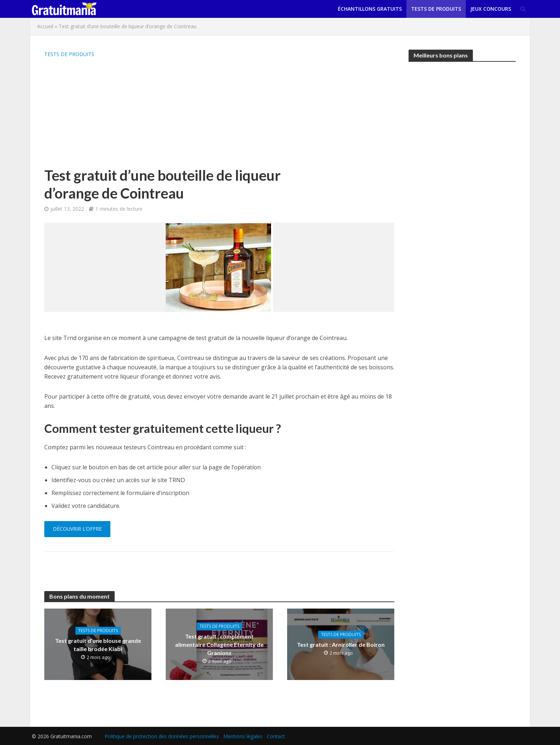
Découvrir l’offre (77, 529)
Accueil (45, 26)
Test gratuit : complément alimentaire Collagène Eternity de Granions (219, 644)
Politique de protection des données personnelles (162, 736)
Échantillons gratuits (370, 9)
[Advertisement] (189, 113)
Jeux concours (491, 9)
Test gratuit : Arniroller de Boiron (341, 644)
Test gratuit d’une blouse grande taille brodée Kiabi (98, 645)
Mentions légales (243, 736)
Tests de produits (436, 9)
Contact (276, 736)
